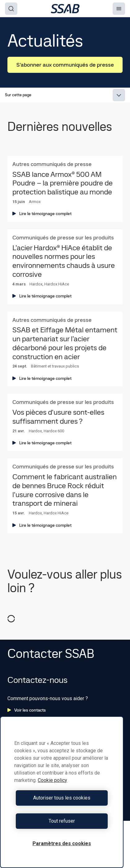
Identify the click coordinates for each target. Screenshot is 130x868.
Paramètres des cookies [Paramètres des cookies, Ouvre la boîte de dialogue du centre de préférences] (62, 843)
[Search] (11, 9)
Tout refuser (62, 821)
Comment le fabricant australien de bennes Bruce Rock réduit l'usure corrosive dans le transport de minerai (65, 490)
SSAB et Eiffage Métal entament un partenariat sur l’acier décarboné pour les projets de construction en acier (65, 343)
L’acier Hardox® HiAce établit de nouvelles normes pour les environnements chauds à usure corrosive (64, 261)
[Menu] (119, 9)
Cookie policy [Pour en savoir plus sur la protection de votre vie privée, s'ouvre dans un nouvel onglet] (52, 780)
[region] (62, 792)
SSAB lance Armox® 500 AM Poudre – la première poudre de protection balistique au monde (63, 183)
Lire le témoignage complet (42, 214)
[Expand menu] (119, 95)
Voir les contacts (27, 710)
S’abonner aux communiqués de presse (65, 65)
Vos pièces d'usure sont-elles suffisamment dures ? (58, 417)
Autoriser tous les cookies (62, 798)
